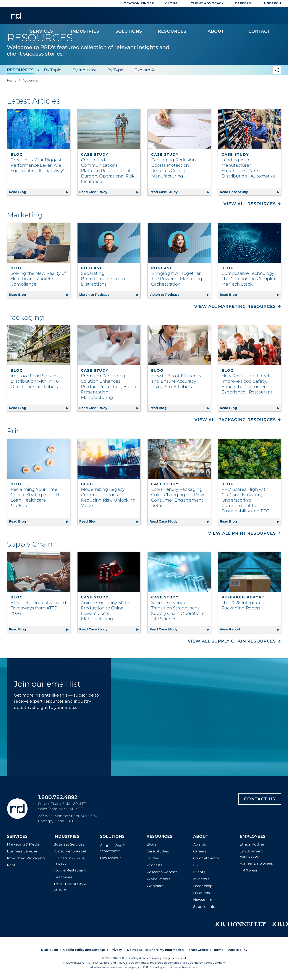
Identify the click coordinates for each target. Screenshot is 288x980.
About (201, 837)
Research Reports (162, 872)
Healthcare (63, 877)
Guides (153, 858)
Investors (201, 879)
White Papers (158, 879)
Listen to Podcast (110, 294)
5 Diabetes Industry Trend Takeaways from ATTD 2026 (38, 608)
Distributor (50, 950)
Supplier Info (204, 907)
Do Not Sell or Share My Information (155, 950)
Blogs (151, 844)
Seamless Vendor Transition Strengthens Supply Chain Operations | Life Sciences (179, 611)
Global (172, 3)
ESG (197, 865)
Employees (253, 837)
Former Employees (256, 863)
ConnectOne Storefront (112, 848)
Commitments (206, 858)
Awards (200, 844)
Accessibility (238, 950)
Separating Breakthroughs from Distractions (103, 279)
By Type (113, 70)
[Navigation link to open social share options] (277, 71)
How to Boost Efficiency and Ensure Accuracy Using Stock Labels (176, 381)
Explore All (142, 70)
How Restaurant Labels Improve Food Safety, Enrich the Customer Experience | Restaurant (247, 384)
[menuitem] (42, 18)
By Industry (83, 70)
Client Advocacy (207, 3)
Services (17, 837)
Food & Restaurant (70, 870)
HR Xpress (249, 870)
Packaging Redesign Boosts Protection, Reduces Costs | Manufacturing (173, 168)
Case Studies (158, 851)
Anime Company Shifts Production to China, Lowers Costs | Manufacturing (106, 611)
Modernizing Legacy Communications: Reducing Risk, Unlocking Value (108, 497)
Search (272, 3)
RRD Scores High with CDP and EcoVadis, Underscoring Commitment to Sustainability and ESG (245, 500)
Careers (243, 3)
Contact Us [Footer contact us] (260, 799)
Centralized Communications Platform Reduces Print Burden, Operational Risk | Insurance (109, 171)
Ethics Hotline (252, 844)
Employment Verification (251, 854)
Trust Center (199, 950)
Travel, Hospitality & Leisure (70, 887)
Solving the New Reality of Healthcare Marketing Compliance (38, 279)
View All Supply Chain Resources (232, 641)
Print (11, 865)
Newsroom (203, 900)
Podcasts (155, 865)
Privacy (116, 950)
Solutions (112, 837)
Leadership (203, 886)
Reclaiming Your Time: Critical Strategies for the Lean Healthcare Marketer (37, 497)
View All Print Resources (242, 533)
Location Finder (138, 3)
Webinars (155, 886)
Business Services (22, 851)
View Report (250, 629)
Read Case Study (110, 191)
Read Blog (40, 191)
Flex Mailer (111, 858)
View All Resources (250, 204)
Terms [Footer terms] (218, 950)
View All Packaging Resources (235, 420)
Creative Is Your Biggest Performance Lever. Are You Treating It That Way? (38, 165)
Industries (66, 837)
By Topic (52, 70)
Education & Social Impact (70, 861)
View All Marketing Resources (235, 306)
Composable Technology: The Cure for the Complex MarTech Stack (249, 279)
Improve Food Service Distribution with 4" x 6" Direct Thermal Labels (35, 381)
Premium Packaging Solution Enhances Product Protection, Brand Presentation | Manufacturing (109, 387)
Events (199, 872)
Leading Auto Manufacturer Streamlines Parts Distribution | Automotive (249, 168)
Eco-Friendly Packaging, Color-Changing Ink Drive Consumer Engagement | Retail (178, 497)
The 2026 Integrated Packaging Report (243, 605)
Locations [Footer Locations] (201, 893)
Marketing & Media (23, 844)
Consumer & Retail (70, 851)
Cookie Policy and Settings (84, 950)
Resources (20, 70)
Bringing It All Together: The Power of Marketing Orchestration (177, 279)
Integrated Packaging (26, 858)
